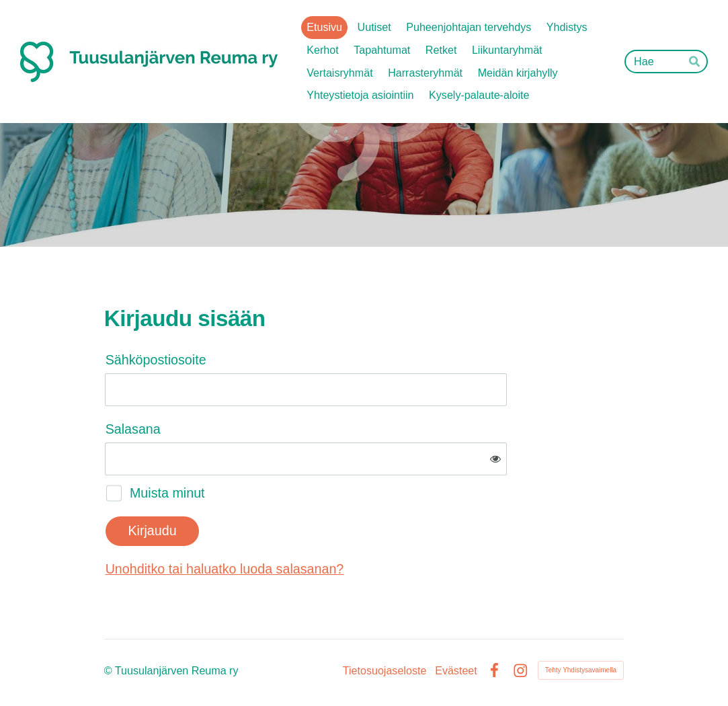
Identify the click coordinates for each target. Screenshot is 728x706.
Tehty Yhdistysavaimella (581, 670)
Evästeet (456, 670)
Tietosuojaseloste (385, 670)
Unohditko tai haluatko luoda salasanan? (225, 569)
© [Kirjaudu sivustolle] (110, 670)
